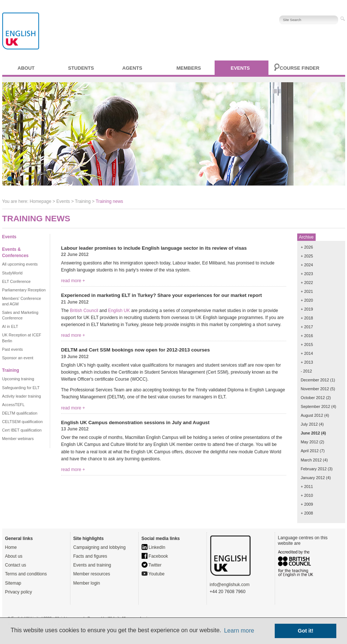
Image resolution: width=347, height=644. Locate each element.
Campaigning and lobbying (100, 547)
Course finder (300, 68)
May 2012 (310, 442)
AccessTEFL (13, 405)
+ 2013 (307, 362)
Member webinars (18, 439)
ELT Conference (17, 281)
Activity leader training (22, 396)
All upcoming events (20, 264)
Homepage (40, 201)
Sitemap (13, 583)
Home (11, 547)
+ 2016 (307, 336)
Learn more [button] (239, 631)
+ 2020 (307, 300)
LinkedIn (154, 547)
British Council (84, 311)
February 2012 (314, 469)
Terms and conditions (26, 574)
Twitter (152, 565)
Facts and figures (90, 556)
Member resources (92, 574)
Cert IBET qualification (22, 430)
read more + (73, 281)
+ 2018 (307, 318)
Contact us (16, 565)
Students (81, 68)
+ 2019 (307, 309)
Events (240, 68)
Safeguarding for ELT (21, 388)
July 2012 (309, 424)
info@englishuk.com (230, 585)
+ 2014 (307, 353)
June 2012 (310, 433)
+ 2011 (307, 487)
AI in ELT (10, 326)
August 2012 (312, 415)
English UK (119, 311)
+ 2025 (307, 256)
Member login (87, 583)
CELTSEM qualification (22, 422)
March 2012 (311, 460)
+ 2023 (307, 274)
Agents (132, 68)
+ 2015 (307, 344)
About (26, 68)
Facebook (155, 556)
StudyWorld (13, 273)
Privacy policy (19, 592)
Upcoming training (18, 379)
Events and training (92, 565)
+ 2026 (307, 247)
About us (14, 556)
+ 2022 (307, 283)
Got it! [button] (306, 631)
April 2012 (310, 451)
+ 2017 (307, 327)
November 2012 (315, 389)
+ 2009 (307, 504)
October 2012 (313, 398)
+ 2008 (307, 513)
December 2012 (315, 380)
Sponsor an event (18, 358)
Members (189, 68)
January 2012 (313, 478)
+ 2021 (307, 291)
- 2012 (307, 371)
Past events (13, 349)
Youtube (153, 574)
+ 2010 (307, 495)
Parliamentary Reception (24, 290)
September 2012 (316, 406)
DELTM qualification (20, 413)
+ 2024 (307, 265)
